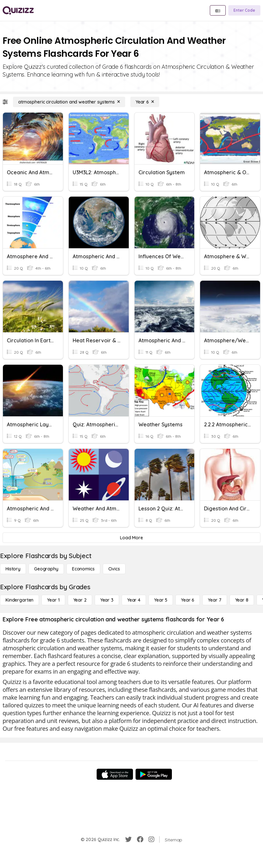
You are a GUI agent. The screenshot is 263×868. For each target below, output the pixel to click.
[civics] (114, 569)
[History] (13, 569)
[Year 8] (242, 600)
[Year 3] (107, 600)
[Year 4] (134, 600)
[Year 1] (53, 600)
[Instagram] (151, 839)
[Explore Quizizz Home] (18, 10)
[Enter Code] (244, 10)
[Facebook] (140, 839)
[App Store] (115, 774)
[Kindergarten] (19, 600)
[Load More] (131, 538)
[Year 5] (161, 600)
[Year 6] (145, 102)
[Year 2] (80, 600)
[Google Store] (154, 774)
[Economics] (83, 569)
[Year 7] (215, 600)
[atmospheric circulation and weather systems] (69, 102)
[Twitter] (128, 839)
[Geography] (46, 569)
